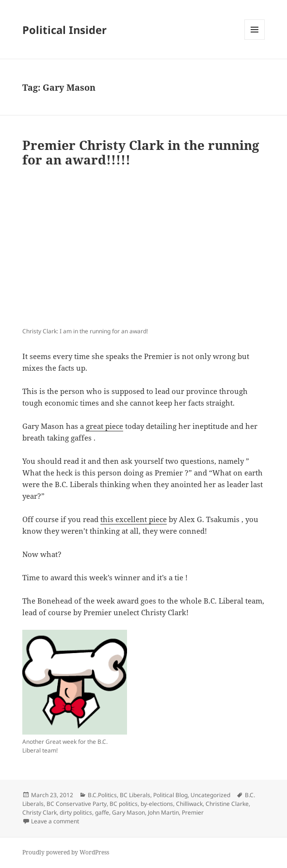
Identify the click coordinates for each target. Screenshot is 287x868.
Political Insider (64, 30)
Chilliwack (189, 804)
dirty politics (76, 812)
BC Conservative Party (77, 804)
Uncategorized (210, 795)
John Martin (163, 812)
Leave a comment (55, 821)
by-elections (157, 804)
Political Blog (170, 795)
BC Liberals (135, 795)
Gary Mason (128, 812)
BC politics (124, 804)
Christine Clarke (227, 804)
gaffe (102, 812)
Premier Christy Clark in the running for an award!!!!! (141, 152)
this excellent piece (134, 519)
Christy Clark (40, 812)
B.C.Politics (102, 795)
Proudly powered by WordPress (66, 852)
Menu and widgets (255, 40)
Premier (193, 812)
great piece (104, 426)
